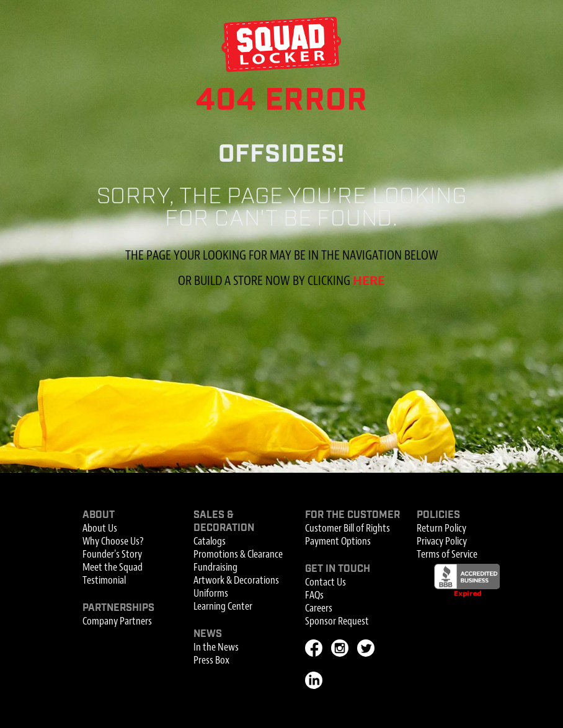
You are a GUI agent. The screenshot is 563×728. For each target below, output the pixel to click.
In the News (216, 647)
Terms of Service (447, 554)
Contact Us (326, 582)
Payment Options (338, 541)
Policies (438, 515)
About (99, 515)
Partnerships (118, 608)
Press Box (211, 660)
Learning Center (223, 606)
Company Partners (117, 621)
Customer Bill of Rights (348, 528)
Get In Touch (338, 569)
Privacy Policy (442, 541)
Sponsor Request (337, 621)
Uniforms (211, 593)
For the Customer (352, 515)
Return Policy (441, 528)
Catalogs (210, 541)
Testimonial (104, 580)
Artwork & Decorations (236, 580)
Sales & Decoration (224, 522)
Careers (319, 608)
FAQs (314, 595)
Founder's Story (112, 554)
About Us (100, 528)
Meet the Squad (113, 567)
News (208, 634)
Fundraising (215, 567)
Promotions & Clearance (238, 554)
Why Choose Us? (113, 541)
